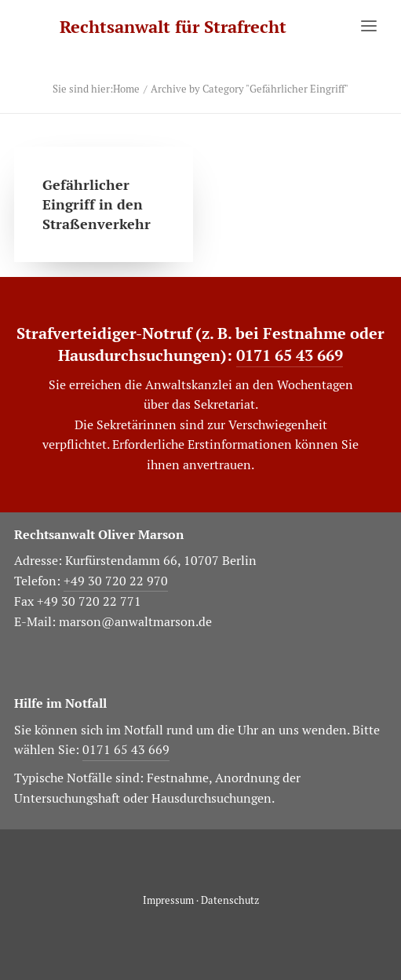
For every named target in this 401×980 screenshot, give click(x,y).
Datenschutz (230, 900)
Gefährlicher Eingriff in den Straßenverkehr (97, 204)
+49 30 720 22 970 (116, 581)
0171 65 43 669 (290, 355)
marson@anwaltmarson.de (135, 622)
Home (126, 89)
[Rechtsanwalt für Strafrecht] (173, 27)
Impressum (168, 900)
